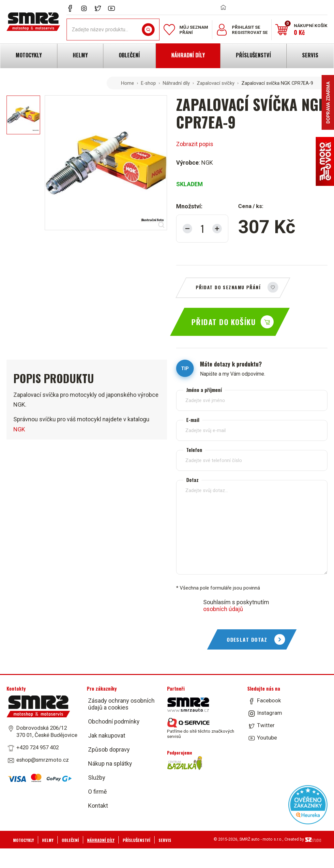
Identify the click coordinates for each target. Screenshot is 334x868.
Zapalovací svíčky (216, 83)
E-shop (148, 83)
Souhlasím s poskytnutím (236, 606)
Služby (97, 778)
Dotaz (192, 480)
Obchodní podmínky (114, 721)
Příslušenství (137, 840)
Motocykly (23, 840)
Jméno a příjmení (204, 390)
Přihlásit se (246, 27)
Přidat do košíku (224, 322)
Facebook (269, 700)
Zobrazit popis (195, 144)
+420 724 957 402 (38, 747)
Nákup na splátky (110, 763)
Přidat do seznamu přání (228, 287)
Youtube (267, 738)
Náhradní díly (176, 83)
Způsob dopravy (109, 749)
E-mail (193, 420)
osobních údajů (223, 609)
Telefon (194, 450)
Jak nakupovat (107, 735)
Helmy (48, 840)
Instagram (270, 713)
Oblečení (70, 840)
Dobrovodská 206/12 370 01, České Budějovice (47, 731)
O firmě (98, 792)
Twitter (266, 725)
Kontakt (98, 806)
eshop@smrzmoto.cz (43, 760)
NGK (19, 429)
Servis (165, 840)
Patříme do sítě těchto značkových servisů (201, 728)
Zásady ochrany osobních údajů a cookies (121, 704)
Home (128, 83)
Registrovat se (250, 32)
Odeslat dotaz (247, 639)
